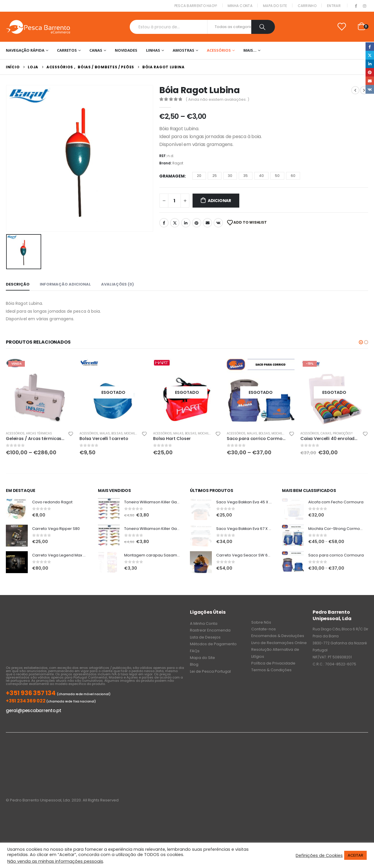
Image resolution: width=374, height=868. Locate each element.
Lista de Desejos (205, 637)
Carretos (67, 50)
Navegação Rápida (25, 50)
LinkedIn (186, 223)
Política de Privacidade (273, 663)
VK (218, 223)
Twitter (175, 223)
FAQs (195, 651)
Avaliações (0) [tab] (117, 284)
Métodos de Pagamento (213, 644)
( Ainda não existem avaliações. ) (217, 99)
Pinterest (197, 223)
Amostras (183, 50)
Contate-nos (264, 629)
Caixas (326, 433)
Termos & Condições (271, 670)
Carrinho (307, 6)
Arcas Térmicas (39, 433)
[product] (40, 392)
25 (215, 176)
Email (207, 223)
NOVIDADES (126, 50)
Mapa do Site (275, 6)
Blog (194, 664)
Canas (96, 50)
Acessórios (219, 50)
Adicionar (219, 201)
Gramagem (172, 176)
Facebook (164, 223)
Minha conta (240, 6)
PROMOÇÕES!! (343, 433)
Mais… (250, 50)
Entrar (334, 6)
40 (261, 176)
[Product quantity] (174, 201)
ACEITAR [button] (355, 855)
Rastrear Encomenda (210, 630)
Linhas (153, 50)
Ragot (178, 163)
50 (277, 176)
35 (246, 176)
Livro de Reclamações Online (279, 643)
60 (293, 176)
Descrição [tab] (18, 284)
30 (230, 176)
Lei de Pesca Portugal (210, 671)
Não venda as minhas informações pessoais (55, 861)
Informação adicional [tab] (65, 284)
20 (199, 176)
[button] (361, 342)
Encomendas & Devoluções (278, 636)
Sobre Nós (261, 622)
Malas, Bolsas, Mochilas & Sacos (127, 433)
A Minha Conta (204, 623)
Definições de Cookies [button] (319, 855)
